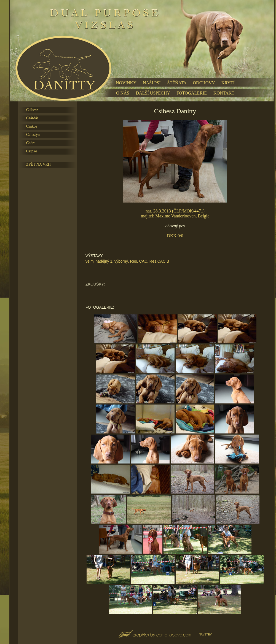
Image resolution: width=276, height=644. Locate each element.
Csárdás (32, 118)
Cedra (31, 143)
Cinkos (32, 126)
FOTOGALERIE (192, 93)
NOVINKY (126, 83)
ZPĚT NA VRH (38, 164)
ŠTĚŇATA (177, 83)
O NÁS (123, 93)
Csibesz (32, 110)
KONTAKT (224, 93)
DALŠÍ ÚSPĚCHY (153, 93)
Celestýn (33, 135)
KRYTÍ (228, 83)
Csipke (32, 151)
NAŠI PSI (152, 83)
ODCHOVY (204, 83)
